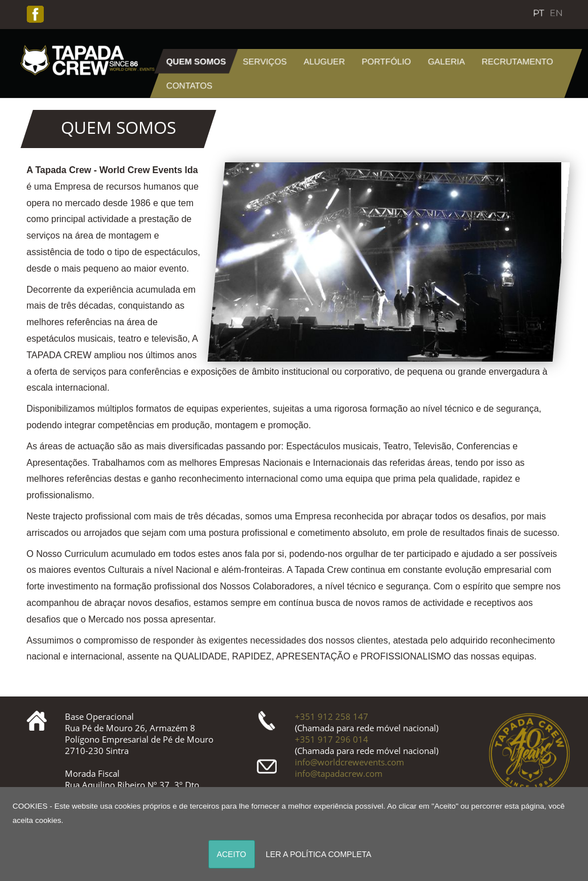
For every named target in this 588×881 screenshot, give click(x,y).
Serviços (265, 61)
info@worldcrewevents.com (349, 762)
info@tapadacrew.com (339, 773)
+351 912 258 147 (332, 716)
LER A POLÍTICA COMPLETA (319, 854)
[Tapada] (87, 58)
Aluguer (325, 61)
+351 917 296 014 (332, 739)
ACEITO (232, 854)
